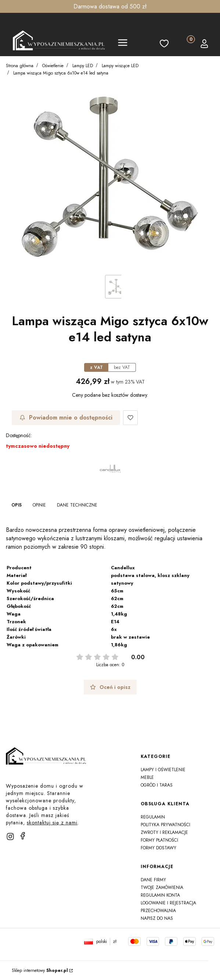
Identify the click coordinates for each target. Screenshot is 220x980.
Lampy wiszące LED (120, 66)
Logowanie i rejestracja (168, 903)
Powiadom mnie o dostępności (66, 418)
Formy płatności (159, 840)
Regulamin (153, 817)
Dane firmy (153, 880)
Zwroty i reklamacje (164, 832)
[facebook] (23, 836)
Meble (147, 777)
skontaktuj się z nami (52, 823)
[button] (123, 44)
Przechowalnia (158, 911)
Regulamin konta (160, 895)
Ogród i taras (157, 785)
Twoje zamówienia (162, 888)
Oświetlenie (53, 66)
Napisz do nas (157, 918)
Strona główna (20, 66)
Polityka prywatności (165, 825)
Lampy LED (83, 66)
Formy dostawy (158, 848)
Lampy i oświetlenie (163, 770)
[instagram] (10, 836)
